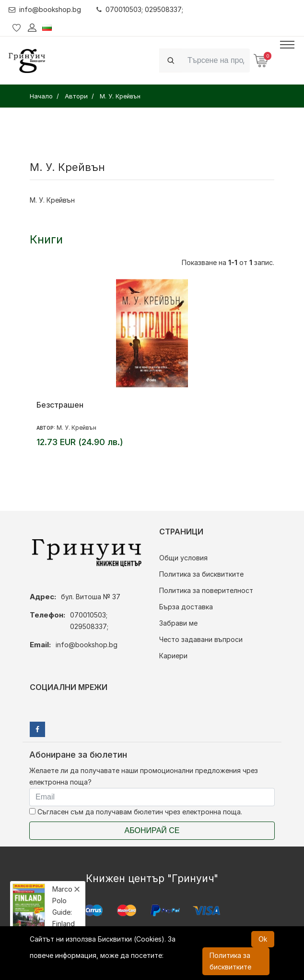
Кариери (173, 656)
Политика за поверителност (206, 590)
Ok (263, 939)
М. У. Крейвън (76, 428)
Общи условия (183, 558)
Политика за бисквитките (201, 574)
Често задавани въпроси (201, 639)
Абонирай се (152, 830)
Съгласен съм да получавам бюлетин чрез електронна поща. (136, 812)
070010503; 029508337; (140, 9)
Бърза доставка (186, 607)
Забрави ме (178, 623)
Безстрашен (60, 405)
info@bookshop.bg (45, 9)
